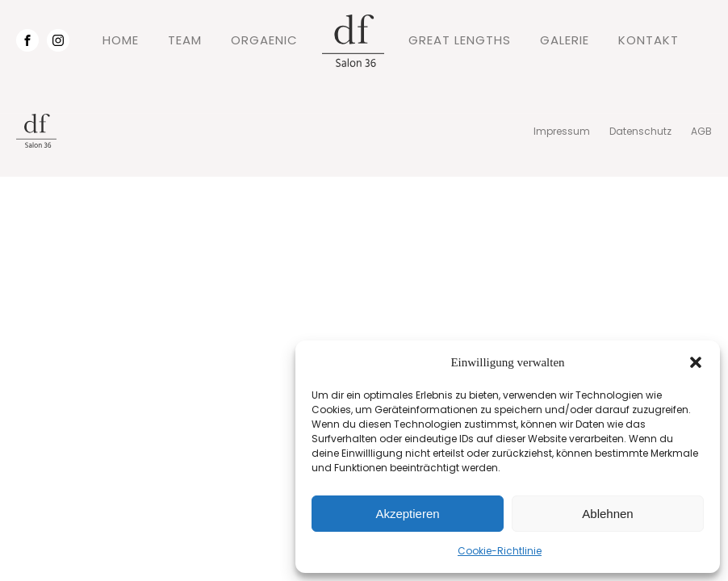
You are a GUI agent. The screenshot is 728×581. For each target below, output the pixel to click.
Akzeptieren (407, 514)
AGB (701, 131)
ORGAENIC (264, 40)
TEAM (185, 40)
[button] (696, 362)
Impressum (562, 131)
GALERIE (565, 40)
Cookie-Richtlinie (500, 551)
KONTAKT (649, 40)
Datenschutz (640, 131)
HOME (121, 40)
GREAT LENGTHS (460, 40)
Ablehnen (607, 514)
